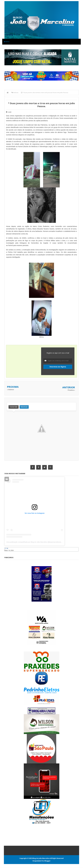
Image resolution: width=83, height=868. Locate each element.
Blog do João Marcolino (41, 858)
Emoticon (24, 407)
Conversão (14, 407)
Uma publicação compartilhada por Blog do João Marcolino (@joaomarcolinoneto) (35, 542)
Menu (7, 42)
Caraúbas (8, 553)
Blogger (47, 861)
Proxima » (71, 390)
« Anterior (10, 390)
